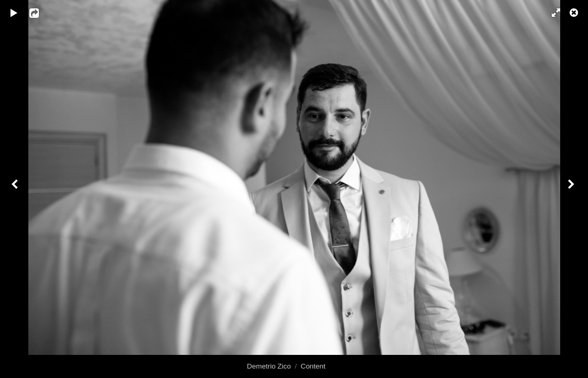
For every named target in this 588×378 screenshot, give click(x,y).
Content (313, 366)
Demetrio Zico (269, 366)
